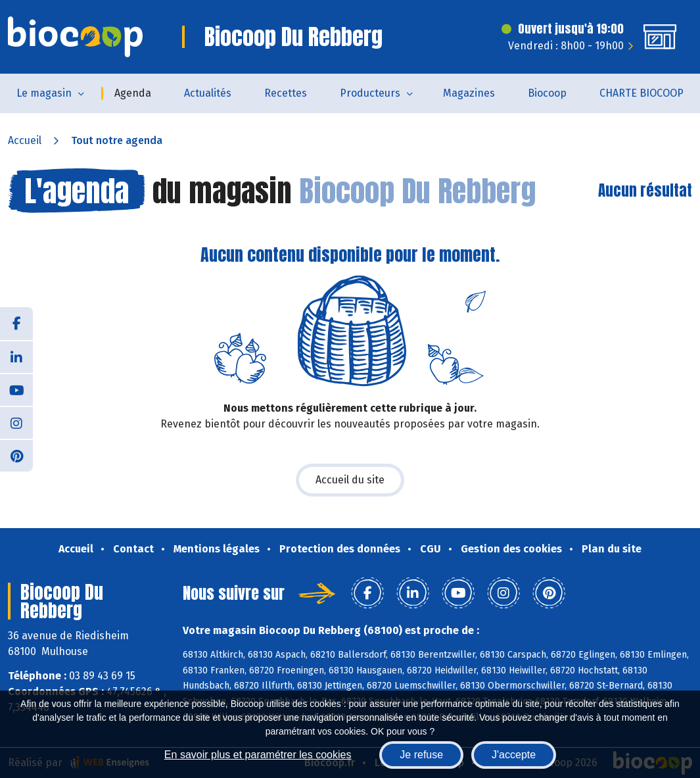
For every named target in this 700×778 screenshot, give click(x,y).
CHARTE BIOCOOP (642, 93)
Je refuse (421, 755)
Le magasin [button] (44, 93)
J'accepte (514, 755)
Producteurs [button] (370, 93)
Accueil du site (350, 480)
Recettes (286, 93)
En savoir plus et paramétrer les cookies (258, 755)
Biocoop (547, 93)
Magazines (469, 93)
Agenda (133, 93)
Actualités (208, 93)
